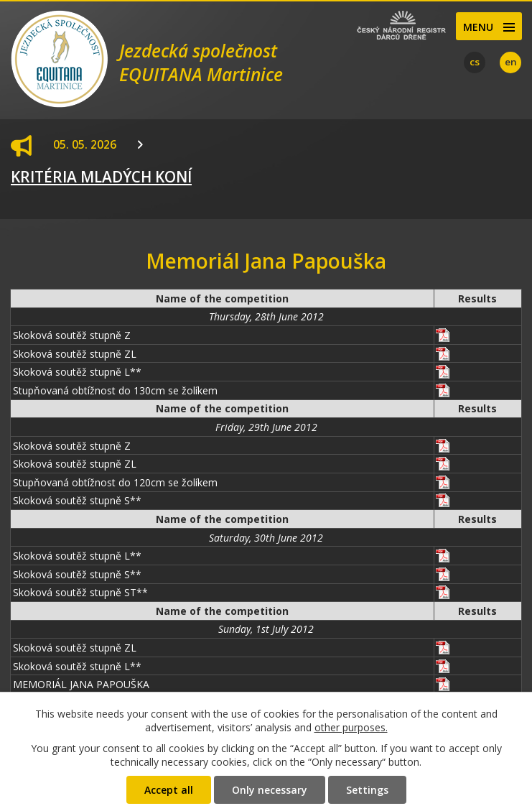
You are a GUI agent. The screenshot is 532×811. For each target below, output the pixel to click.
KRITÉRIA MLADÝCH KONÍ (101, 177)
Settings (367, 790)
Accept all (169, 790)
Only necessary (270, 790)
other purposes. (351, 727)
